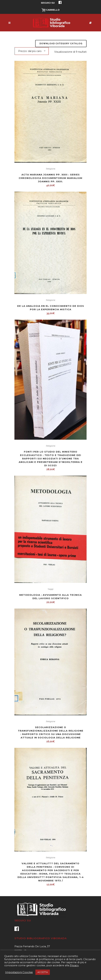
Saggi (51, 589)
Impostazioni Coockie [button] (19, 972)
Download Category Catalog (61, 43)
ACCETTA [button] (43, 972)
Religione (51, 169)
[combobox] (32, 51)
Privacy (74, 965)
